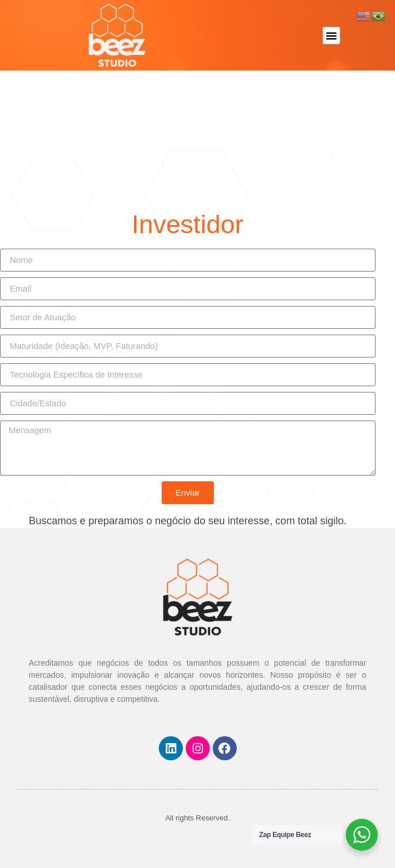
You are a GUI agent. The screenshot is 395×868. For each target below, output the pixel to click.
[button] (331, 36)
